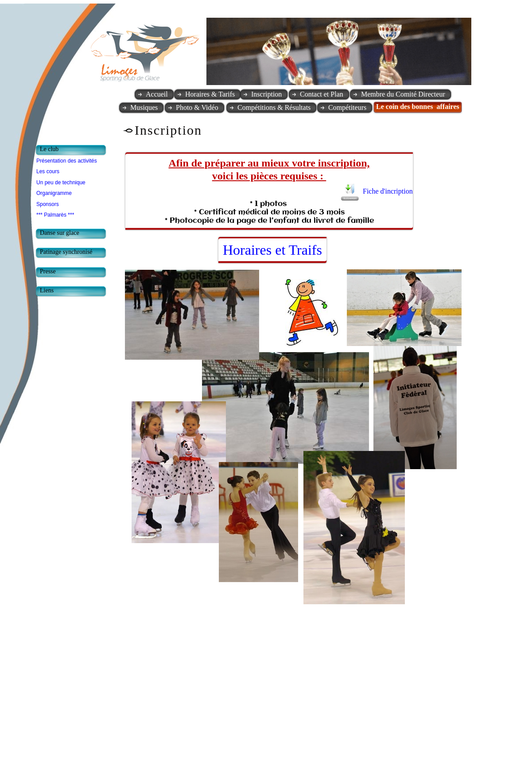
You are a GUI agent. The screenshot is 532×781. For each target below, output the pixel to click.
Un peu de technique (61, 183)
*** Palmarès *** (55, 215)
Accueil (157, 94)
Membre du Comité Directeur (403, 94)
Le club (49, 149)
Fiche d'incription (389, 191)
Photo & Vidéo (197, 107)
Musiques (144, 107)
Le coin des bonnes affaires (418, 107)
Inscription (266, 94)
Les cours (48, 171)
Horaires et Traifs (272, 250)
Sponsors (48, 204)
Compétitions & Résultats (274, 107)
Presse (48, 271)
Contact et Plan (322, 94)
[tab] (73, 150)
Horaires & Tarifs (210, 94)
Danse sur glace (60, 233)
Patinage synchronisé (66, 252)
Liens (47, 290)
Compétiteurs (347, 107)
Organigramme (54, 193)
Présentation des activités (67, 161)
